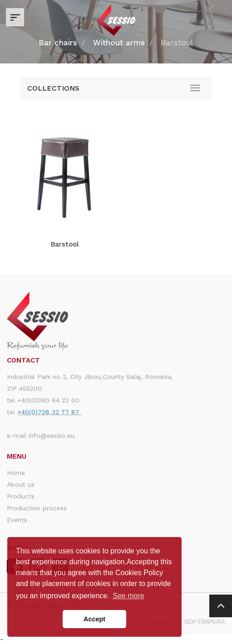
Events (17, 520)
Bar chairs (58, 43)
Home (16, 473)
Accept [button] (94, 619)
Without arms (119, 43)
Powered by (185, 622)
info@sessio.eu (52, 436)
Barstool (65, 244)
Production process (37, 508)
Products (21, 496)
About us (21, 484)
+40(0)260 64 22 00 (48, 400)
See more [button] (128, 596)
